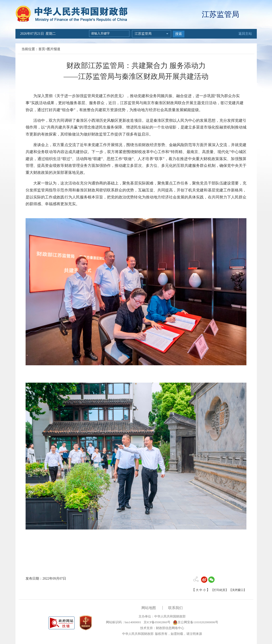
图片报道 (54, 49)
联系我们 (175, 608)
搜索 (179, 34)
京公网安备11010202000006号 (196, 622)
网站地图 (149, 608)
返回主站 (245, 34)
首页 (42, 49)
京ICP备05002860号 (157, 622)
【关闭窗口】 (238, 590)
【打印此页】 (220, 590)
